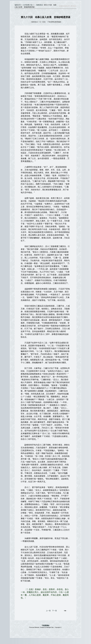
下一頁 (54, 611)
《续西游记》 (40, 5)
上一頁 (48, 611)
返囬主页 (18, 5)
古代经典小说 (28, 5)
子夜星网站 (45, 626)
